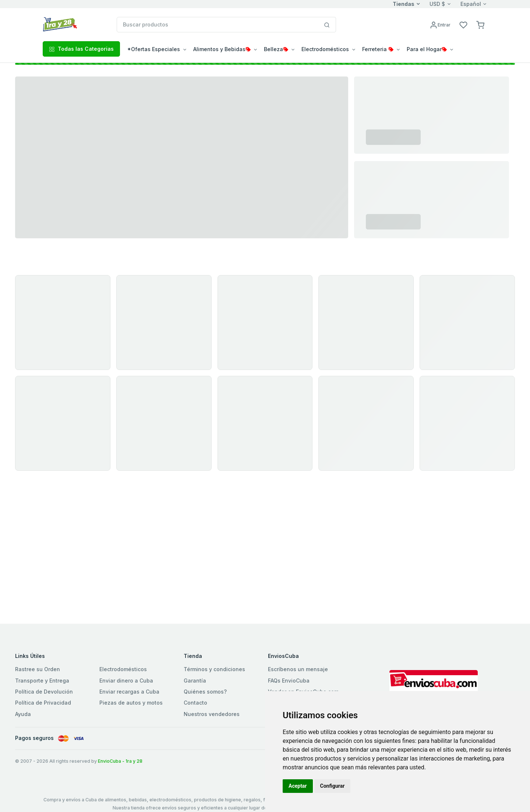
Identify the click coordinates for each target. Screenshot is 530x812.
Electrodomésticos (123, 669)
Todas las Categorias (81, 49)
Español (471, 4)
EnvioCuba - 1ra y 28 (120, 761)
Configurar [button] (333, 786)
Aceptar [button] (298, 786)
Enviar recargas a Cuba (129, 692)
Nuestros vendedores (212, 714)
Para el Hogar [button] (427, 49)
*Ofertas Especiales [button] (154, 49)
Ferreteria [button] (378, 49)
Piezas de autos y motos (131, 703)
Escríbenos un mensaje (298, 669)
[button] (480, 24)
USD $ (437, 4)
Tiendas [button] (404, 4)
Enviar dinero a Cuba (126, 681)
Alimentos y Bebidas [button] (222, 49)
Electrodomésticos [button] (325, 49)
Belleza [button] (276, 49)
